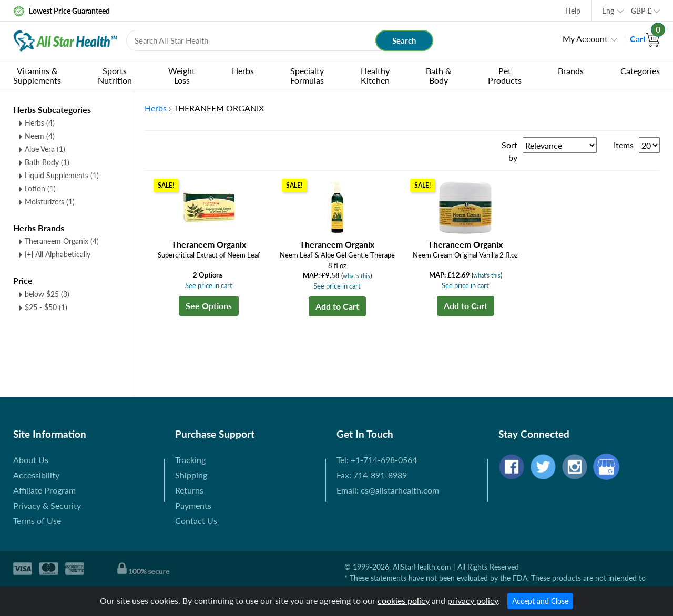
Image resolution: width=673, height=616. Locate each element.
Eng (608, 11)
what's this (356, 276)
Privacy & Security (47, 505)
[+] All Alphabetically (58, 254)
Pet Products (505, 75)
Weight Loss (182, 75)
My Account (585, 39)
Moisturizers (50, 202)
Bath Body (47, 162)
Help (573, 11)
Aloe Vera (45, 149)
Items (624, 145)
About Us (31, 460)
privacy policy (473, 600)
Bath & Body (439, 75)
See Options (209, 306)
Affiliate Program (44, 490)
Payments (193, 505)
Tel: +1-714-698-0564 (377, 460)
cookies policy (404, 600)
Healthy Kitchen (375, 75)
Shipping (191, 475)
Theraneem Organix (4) (62, 241)
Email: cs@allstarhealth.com (388, 490)
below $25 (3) (47, 294)
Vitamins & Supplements (37, 75)
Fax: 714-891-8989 (372, 475)
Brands (571, 71)
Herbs (243, 71)
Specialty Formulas (307, 75)
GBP (641, 11)
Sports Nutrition (115, 75)
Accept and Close (540, 601)
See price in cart (209, 285)
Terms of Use (37, 521)
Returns (189, 490)
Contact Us (196, 521)
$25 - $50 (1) (46, 307)
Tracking (190, 460)
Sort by (509, 151)
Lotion (40, 188)
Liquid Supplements (62, 175)
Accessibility (36, 475)
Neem (40, 136)
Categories (640, 71)
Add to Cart (337, 306)
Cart (645, 39)
